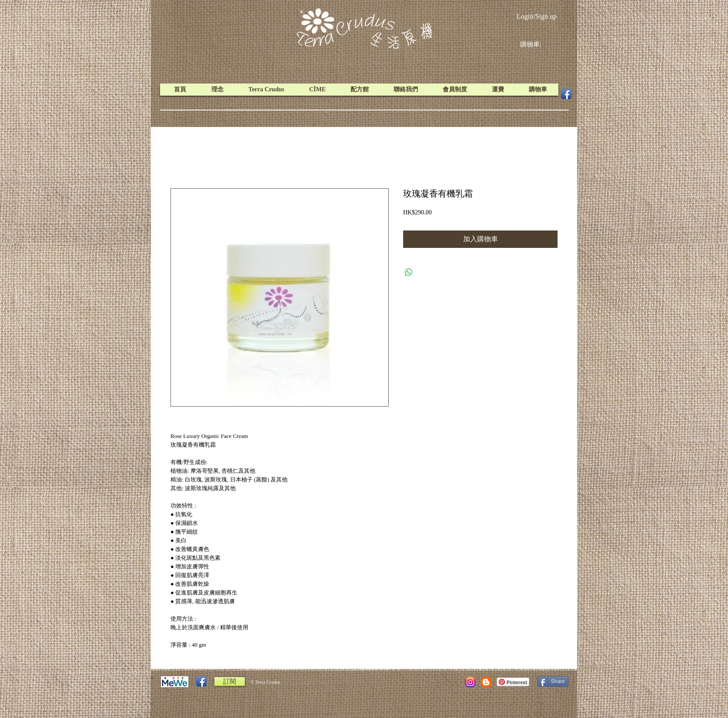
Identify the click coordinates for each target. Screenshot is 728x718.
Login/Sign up (537, 16)
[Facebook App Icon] (566, 94)
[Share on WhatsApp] (409, 272)
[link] (538, 44)
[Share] (553, 681)
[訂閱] (230, 681)
